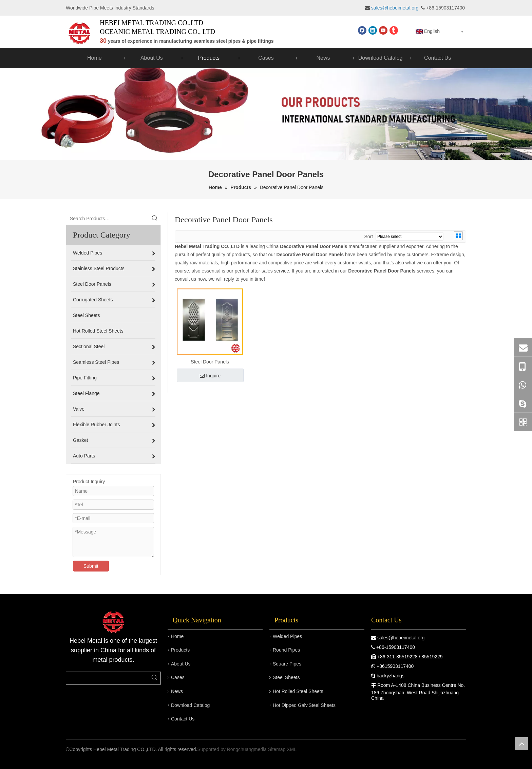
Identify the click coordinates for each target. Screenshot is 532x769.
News (177, 691)
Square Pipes (287, 664)
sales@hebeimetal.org (401, 638)
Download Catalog (190, 705)
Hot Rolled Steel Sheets (298, 691)
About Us (181, 664)
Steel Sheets (286, 677)
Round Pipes (286, 650)
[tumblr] (394, 30)
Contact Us (183, 719)
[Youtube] (383, 30)
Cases (178, 677)
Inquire (210, 376)
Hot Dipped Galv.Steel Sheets (304, 705)
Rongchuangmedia (247, 749)
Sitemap (277, 749)
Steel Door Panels (210, 362)
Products (180, 650)
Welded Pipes (287, 636)
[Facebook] (362, 30)
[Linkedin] (373, 30)
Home (177, 636)
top (521, 744)
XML (292, 749)
